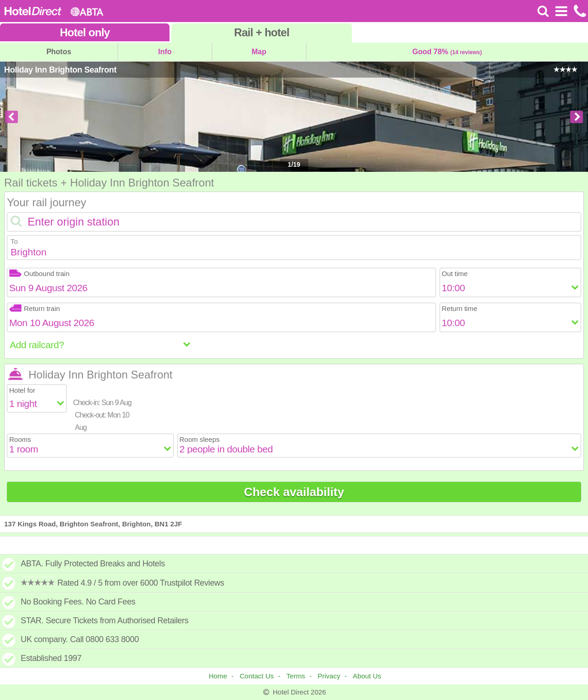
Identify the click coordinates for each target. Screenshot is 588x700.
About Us (367, 676)
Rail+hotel (262, 32)
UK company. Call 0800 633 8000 (80, 639)
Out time (455, 274)
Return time (460, 308)
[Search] (543, 11)
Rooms (20, 439)
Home (218, 676)
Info (165, 52)
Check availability (294, 492)
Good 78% (447, 52)
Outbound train (39, 274)
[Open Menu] (561, 11)
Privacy (329, 676)
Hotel (85, 32)
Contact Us (257, 676)
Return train (34, 308)
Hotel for (22, 390)
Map (259, 52)
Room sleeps (200, 439)
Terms (296, 676)
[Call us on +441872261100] (579, 11)
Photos (59, 52)
